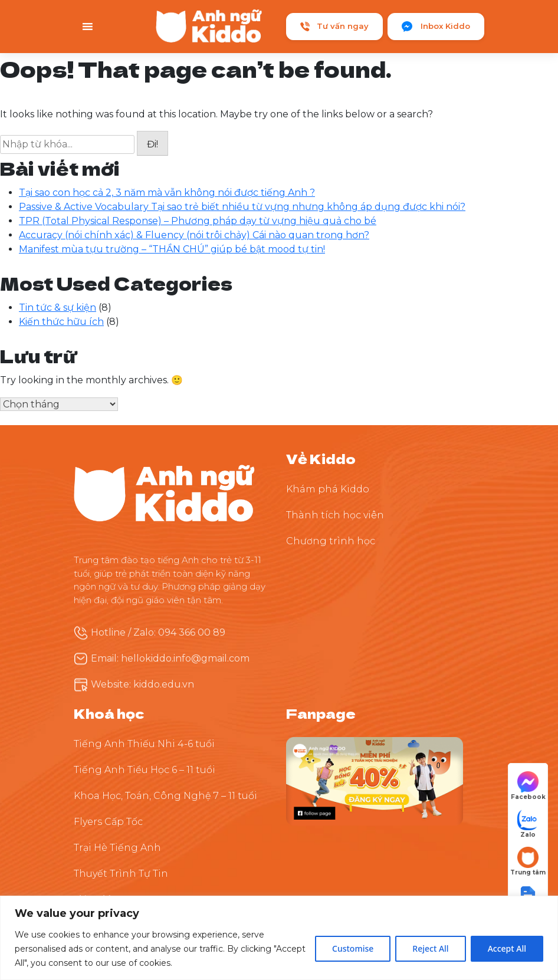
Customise (353, 948)
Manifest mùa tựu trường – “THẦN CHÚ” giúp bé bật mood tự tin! (172, 249)
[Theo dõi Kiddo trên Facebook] (375, 781)
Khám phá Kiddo (328, 489)
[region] (279, 938)
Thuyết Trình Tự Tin (121, 874)
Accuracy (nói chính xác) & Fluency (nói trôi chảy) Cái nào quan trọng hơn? (194, 235)
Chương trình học (331, 541)
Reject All (430, 948)
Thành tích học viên (335, 515)
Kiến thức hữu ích (61, 322)
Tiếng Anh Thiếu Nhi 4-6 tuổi (144, 744)
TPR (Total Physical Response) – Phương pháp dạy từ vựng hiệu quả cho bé (198, 221)
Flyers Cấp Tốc (108, 822)
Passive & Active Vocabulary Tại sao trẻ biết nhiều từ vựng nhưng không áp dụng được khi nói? (242, 207)
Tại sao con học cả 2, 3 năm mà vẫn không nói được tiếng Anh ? (167, 193)
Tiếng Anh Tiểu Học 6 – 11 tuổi (145, 770)
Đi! (152, 144)
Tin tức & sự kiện (58, 308)
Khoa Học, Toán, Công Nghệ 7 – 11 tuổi (165, 796)
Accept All (507, 948)
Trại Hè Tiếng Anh (117, 848)
